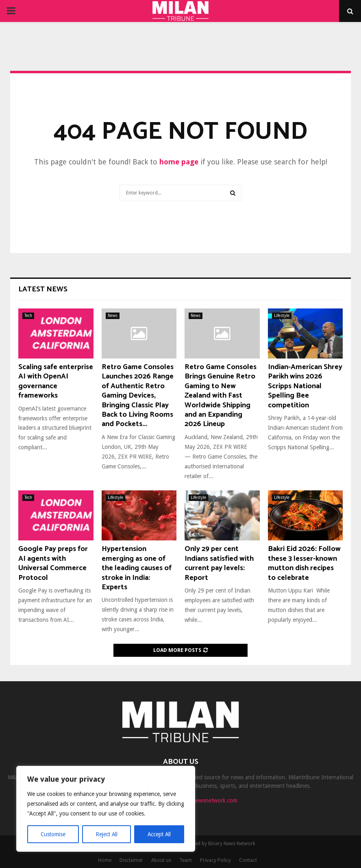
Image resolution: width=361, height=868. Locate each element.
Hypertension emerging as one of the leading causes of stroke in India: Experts (137, 568)
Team (186, 860)
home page (179, 162)
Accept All (159, 834)
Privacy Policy (215, 860)
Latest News (43, 289)
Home (105, 860)
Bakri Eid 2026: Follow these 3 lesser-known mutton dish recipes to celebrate (304, 563)
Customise (53, 834)
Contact (248, 860)
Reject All (107, 834)
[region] (106, 809)
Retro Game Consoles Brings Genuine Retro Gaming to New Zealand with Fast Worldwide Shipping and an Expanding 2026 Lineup (221, 396)
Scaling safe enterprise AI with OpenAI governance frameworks (56, 381)
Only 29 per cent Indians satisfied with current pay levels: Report (219, 563)
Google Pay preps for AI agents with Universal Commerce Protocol (53, 563)
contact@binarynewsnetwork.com (196, 800)
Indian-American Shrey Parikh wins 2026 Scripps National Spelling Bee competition (305, 386)
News (113, 316)
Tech (28, 316)
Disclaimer (131, 860)
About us (161, 860)
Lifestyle (282, 316)
